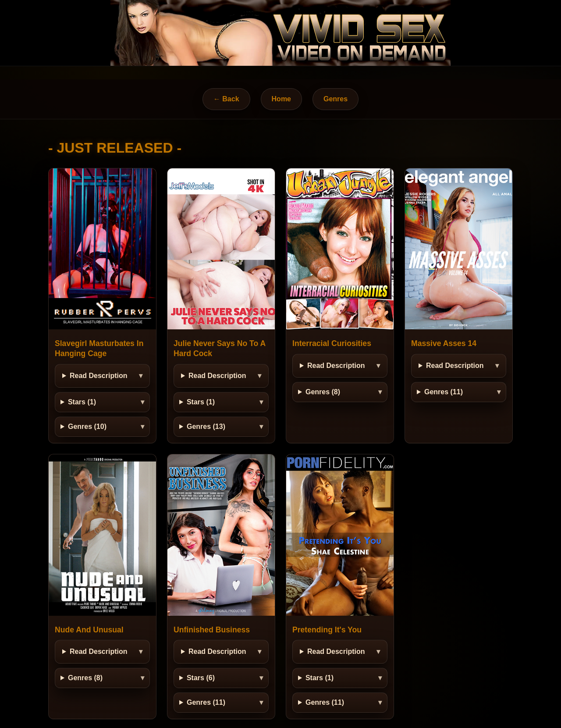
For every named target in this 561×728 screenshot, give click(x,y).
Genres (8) (323, 392)
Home (281, 99)
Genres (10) (87, 426)
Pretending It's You (327, 630)
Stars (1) (82, 402)
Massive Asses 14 (444, 343)
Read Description (99, 376)
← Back (226, 99)
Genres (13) (206, 426)
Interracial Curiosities (332, 343)
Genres (336, 99)
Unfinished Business (212, 630)
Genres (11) (444, 392)
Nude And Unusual (89, 630)
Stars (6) (201, 678)
